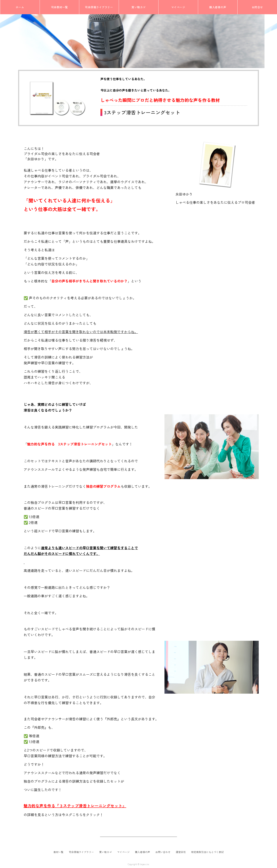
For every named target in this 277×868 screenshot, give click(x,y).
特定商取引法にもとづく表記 (207, 852)
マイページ (123, 852)
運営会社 (181, 852)
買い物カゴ (106, 852)
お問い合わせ (163, 852)
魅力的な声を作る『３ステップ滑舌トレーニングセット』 (75, 806)
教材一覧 (58, 852)
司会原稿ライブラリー (81, 852)
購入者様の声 (143, 852)
